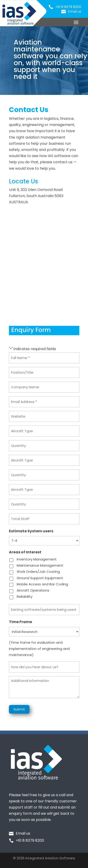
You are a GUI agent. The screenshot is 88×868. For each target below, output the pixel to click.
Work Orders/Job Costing (38, 572)
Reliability (25, 596)
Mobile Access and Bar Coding (42, 584)
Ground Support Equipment (40, 578)
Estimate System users (31, 531)
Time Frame (20, 622)
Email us (75, 11)
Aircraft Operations (33, 590)
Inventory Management (37, 559)
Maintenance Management (40, 565)
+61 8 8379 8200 (68, 7)
